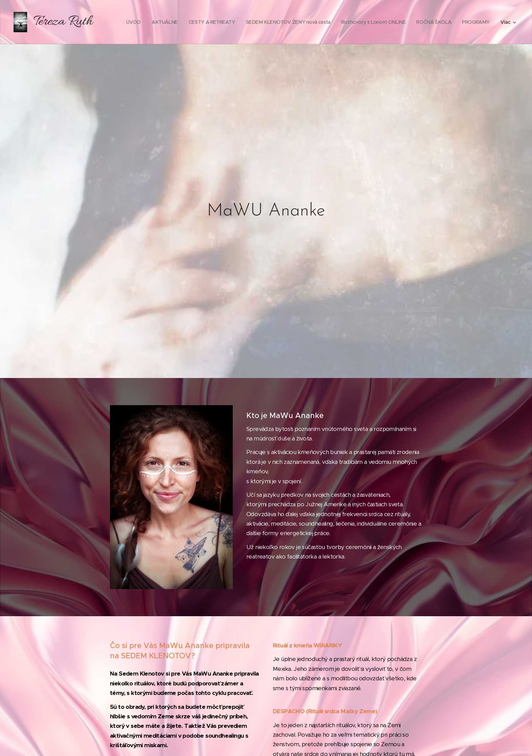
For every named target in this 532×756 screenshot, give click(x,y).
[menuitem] (161, 22)
